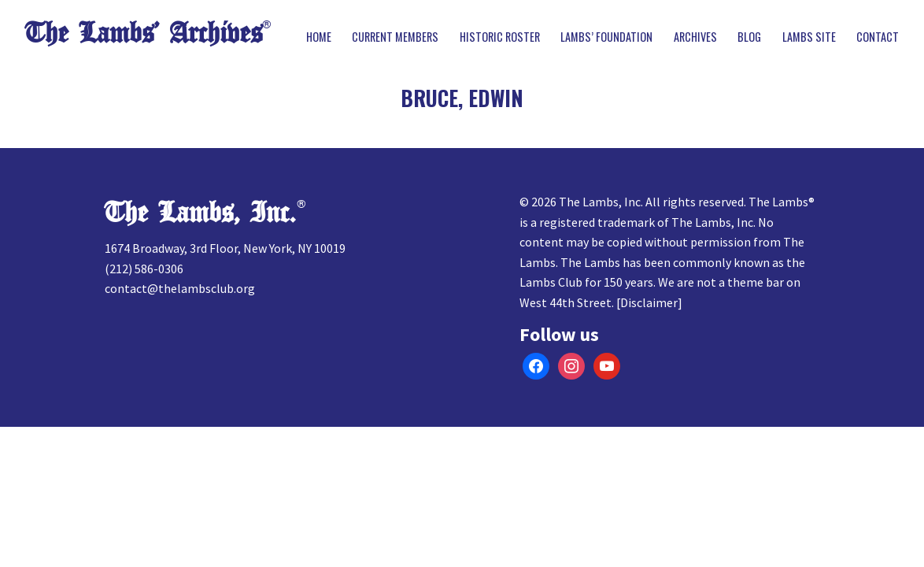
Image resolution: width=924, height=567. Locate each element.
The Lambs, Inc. (200, 213)
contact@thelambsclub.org (180, 288)
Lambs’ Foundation (606, 37)
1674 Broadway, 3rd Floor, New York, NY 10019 (225, 248)
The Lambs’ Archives (144, 33)
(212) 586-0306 (144, 269)
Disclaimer (649, 302)
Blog (749, 37)
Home (319, 37)
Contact (878, 37)
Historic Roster (500, 37)
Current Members (395, 37)
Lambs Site (809, 37)
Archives (695, 37)
